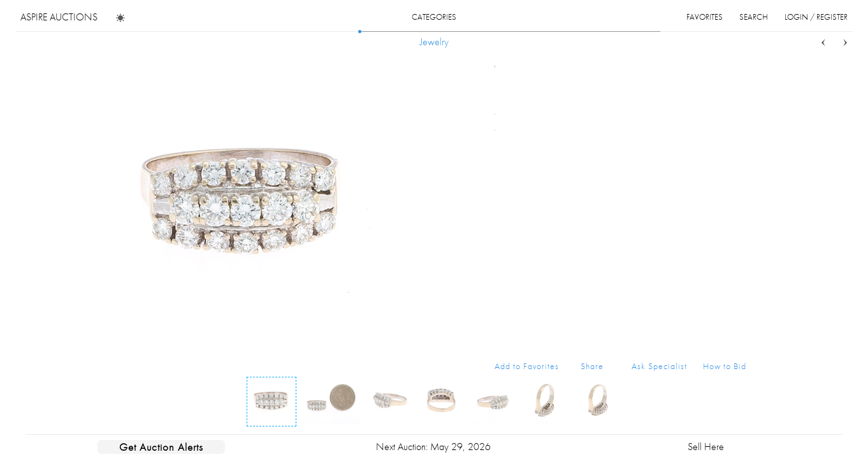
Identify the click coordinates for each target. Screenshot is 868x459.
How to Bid (725, 366)
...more (736, 129)
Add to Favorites (527, 366)
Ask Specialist (659, 366)
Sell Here (706, 447)
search (754, 17)
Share (592, 366)
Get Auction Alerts (161, 447)
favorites (705, 17)
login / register (816, 17)
